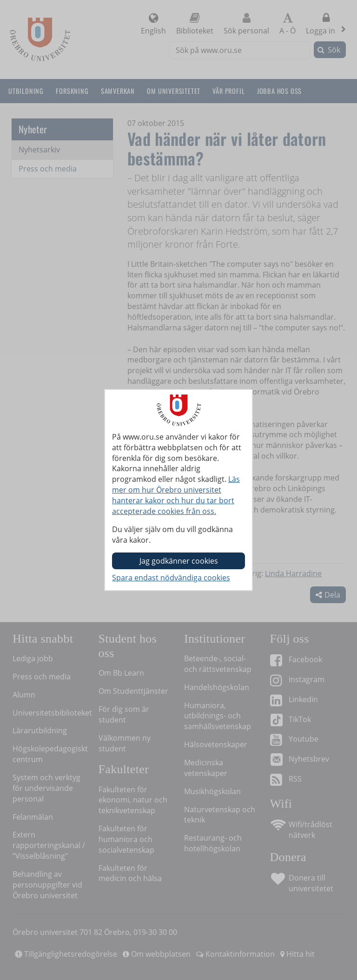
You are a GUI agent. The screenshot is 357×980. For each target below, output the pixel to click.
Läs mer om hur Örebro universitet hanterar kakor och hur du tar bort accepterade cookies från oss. (176, 495)
